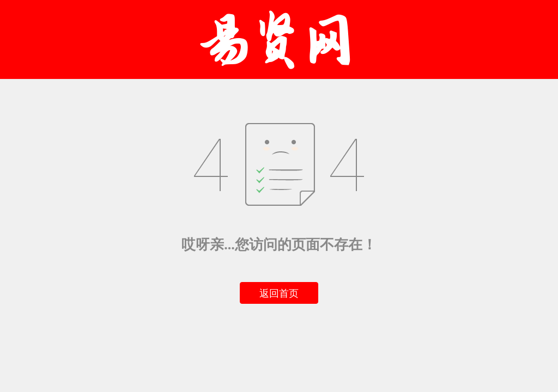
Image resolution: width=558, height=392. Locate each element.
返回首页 (279, 293)
